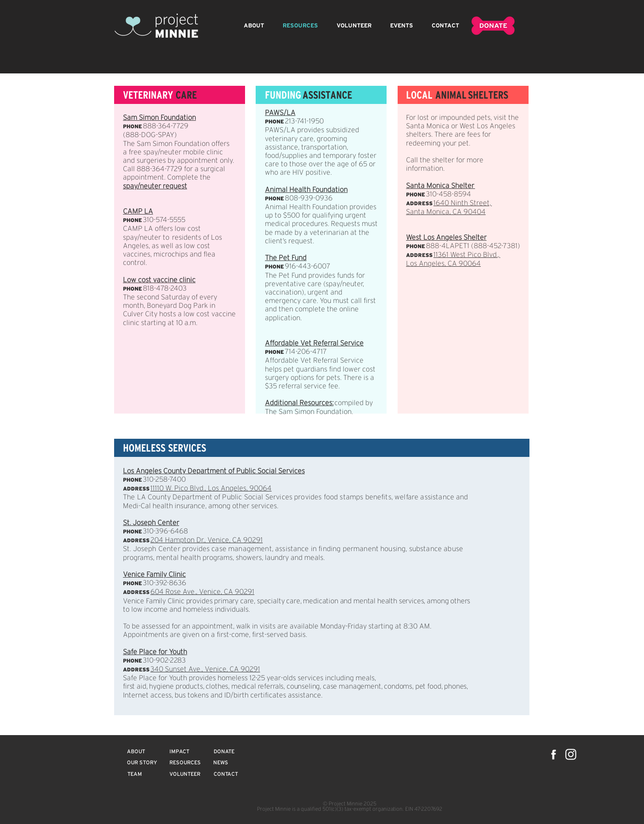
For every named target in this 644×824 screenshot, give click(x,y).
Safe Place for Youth (155, 652)
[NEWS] (221, 763)
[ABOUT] (136, 752)
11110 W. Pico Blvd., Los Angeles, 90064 (211, 489)
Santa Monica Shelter (441, 186)
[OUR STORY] (142, 763)
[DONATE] (224, 752)
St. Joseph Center (151, 523)
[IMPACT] (179, 752)
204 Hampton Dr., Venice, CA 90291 (207, 540)
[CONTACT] (226, 774)
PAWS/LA (280, 113)
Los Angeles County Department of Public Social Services (214, 471)
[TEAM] (134, 774)
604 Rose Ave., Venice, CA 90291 (202, 592)
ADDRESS (136, 540)
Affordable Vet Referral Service (314, 343)
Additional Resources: (299, 403)
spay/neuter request (155, 186)
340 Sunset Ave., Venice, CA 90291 (205, 669)
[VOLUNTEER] (185, 774)
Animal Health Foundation (306, 190)
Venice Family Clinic (154, 575)
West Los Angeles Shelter (446, 238)
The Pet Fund (286, 258)
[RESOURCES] (185, 763)
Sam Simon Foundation (159, 118)
